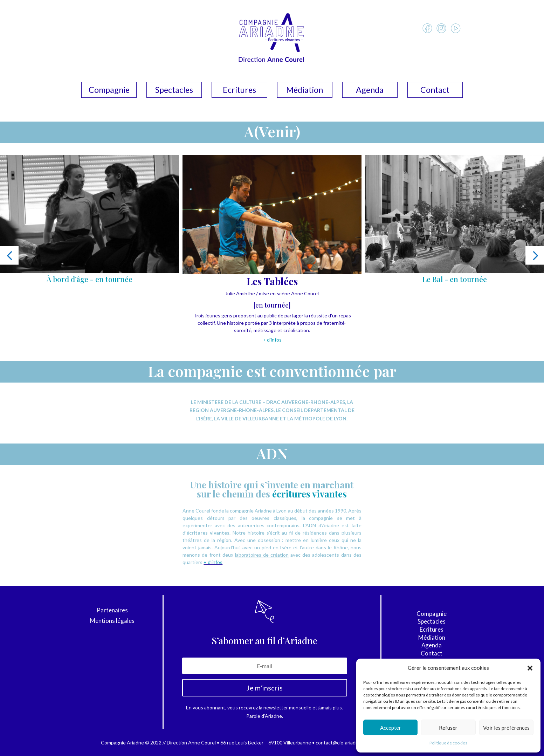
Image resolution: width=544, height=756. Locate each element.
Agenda (370, 91)
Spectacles (174, 91)
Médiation (305, 91)
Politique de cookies (448, 743)
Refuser (448, 728)
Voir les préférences (506, 728)
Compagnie (109, 91)
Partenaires (112, 611)
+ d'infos (272, 340)
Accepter (391, 728)
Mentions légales (112, 621)
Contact (435, 91)
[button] (530, 668)
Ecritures (239, 91)
